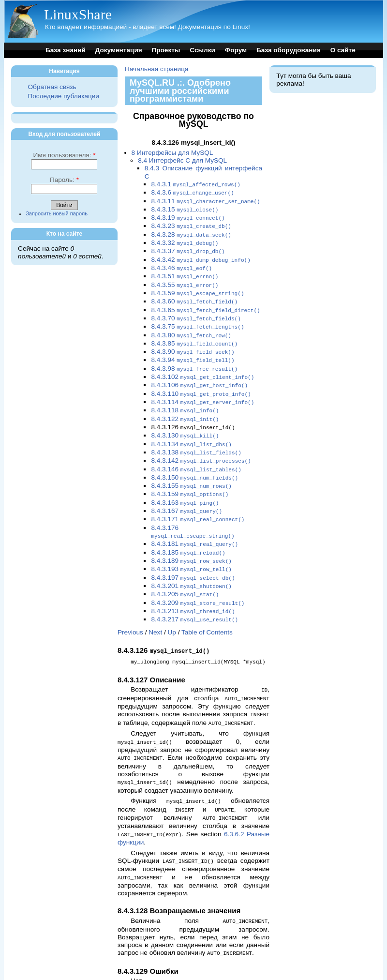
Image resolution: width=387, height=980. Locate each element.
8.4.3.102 (202, 366)
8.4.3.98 (194, 358)
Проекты (166, 50)
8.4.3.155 (191, 468)
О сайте (343, 50)
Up (172, 607)
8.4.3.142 (201, 445)
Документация (119, 50)
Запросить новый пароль (57, 213)
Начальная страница (157, 69)
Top (123, 966)
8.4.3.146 (196, 453)
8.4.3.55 (185, 279)
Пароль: (64, 180)
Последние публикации (63, 96)
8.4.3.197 (193, 555)
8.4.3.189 (191, 539)
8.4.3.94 (193, 350)
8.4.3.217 (194, 595)
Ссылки (202, 50)
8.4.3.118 (185, 397)
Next (155, 607)
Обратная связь (52, 87)
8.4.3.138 (196, 437)
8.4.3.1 (196, 184)
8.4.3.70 (196, 310)
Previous (130, 607)
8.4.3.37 (188, 247)
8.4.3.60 (194, 294)
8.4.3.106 (199, 373)
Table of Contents (207, 607)
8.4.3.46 (181, 263)
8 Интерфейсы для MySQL (172, 153)
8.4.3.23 (191, 223)
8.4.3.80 (191, 326)
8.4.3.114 (202, 389)
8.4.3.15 (185, 208)
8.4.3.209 (198, 579)
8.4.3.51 (185, 271)
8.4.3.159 (190, 476)
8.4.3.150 (194, 460)
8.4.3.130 (185, 421)
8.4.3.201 (191, 563)
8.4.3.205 (185, 571)
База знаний (66, 50)
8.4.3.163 (185, 484)
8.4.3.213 (193, 587)
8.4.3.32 (185, 239)
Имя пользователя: (64, 155)
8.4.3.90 (193, 342)
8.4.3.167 (186, 492)
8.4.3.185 (188, 532)
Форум (236, 50)
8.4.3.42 (201, 255)
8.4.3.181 (194, 523)
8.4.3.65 (205, 303)
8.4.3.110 (201, 382)
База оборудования (289, 50)
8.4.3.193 (191, 547)
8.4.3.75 (197, 318)
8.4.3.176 (193, 512)
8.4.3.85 (194, 334)
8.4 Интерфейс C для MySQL (182, 160)
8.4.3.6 (192, 192)
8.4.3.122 (185, 405)
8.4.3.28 (191, 232)
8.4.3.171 (198, 500)
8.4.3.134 (191, 429)
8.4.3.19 (188, 216)
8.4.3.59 (197, 287)
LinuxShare (78, 14)
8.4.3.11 (205, 200)
